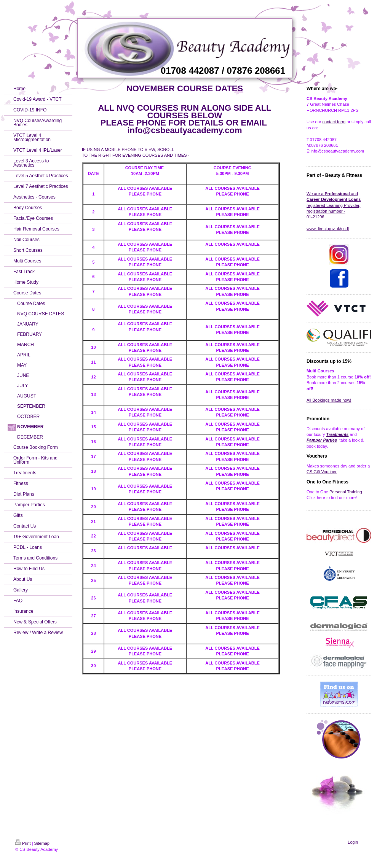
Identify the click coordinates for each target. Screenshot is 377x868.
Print (23, 843)
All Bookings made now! (329, 400)
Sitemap (42, 843)
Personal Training (346, 492)
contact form (334, 122)
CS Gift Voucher (322, 472)
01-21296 (315, 217)
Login (353, 842)
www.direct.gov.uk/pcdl (328, 229)
